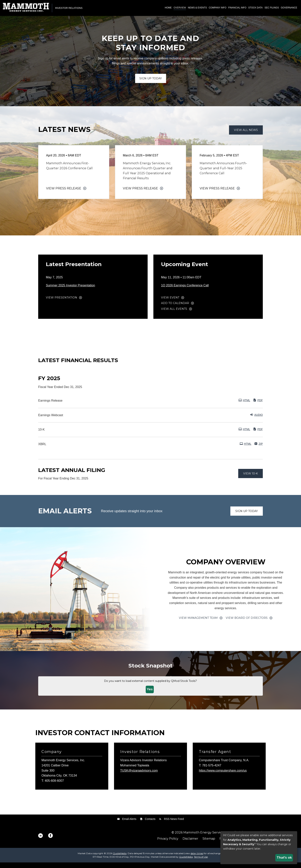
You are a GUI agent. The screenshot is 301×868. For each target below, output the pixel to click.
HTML (244, 406)
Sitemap (209, 844)
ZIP (258, 449)
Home (168, 8)
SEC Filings (272, 8)
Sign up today (247, 517)
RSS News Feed (174, 824)
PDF (258, 406)
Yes (150, 695)
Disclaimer (190, 844)
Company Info (217, 8)
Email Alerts (129, 824)
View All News (246, 136)
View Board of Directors (247, 623)
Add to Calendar (175, 309)
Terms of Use (201, 862)
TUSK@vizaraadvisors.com (139, 776)
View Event (170, 303)
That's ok (284, 858)
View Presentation (62, 303)
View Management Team (198, 623)
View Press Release (64, 194)
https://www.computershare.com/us (223, 776)
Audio (256, 420)
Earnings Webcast (51, 420)
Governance (289, 8)
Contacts (150, 824)
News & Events (197, 8)
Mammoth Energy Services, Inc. (207, 838)
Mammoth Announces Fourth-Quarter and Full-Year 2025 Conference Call (223, 174)
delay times (197, 859)
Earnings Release (50, 406)
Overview (180, 8)
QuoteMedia (120, 859)
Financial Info (237, 8)
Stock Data (255, 8)
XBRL (42, 450)
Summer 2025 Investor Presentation (70, 291)
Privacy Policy (168, 844)
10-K (41, 435)
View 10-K (251, 479)
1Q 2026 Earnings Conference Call (185, 291)
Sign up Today (151, 84)
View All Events (174, 314)
